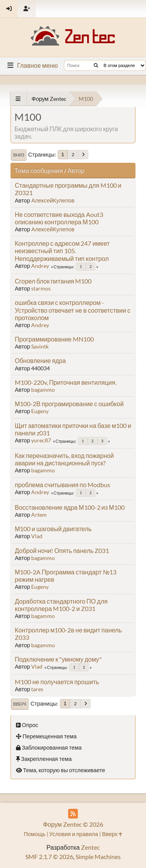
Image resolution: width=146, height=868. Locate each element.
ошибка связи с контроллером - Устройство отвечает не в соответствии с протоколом (73, 310)
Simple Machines (98, 857)
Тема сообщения (39, 170)
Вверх (20, 704)
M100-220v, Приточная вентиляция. (66, 382)
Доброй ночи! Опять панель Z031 (62, 550)
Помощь (35, 834)
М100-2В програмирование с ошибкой (69, 404)
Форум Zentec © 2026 (73, 824)
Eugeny (40, 411)
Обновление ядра (40, 360)
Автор (76, 170)
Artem (39, 515)
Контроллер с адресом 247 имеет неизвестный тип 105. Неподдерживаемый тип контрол (62, 251)
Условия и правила (74, 834)
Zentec (90, 847)
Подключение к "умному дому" (58, 659)
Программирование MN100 (54, 339)
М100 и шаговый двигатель (53, 529)
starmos (41, 288)
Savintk (40, 346)
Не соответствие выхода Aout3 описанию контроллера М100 (59, 218)
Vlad (37, 536)
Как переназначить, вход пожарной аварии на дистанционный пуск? (64, 459)
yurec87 (41, 440)
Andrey (40, 266)
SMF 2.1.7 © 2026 (49, 857)
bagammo (43, 390)
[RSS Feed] (73, 814)
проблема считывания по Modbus (62, 485)
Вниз (19, 155)
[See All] (18, 99)
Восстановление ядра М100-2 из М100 (70, 507)
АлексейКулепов (53, 200)
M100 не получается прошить (57, 682)
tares (37, 689)
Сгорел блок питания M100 (53, 281)
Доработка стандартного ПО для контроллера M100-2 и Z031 (61, 605)
